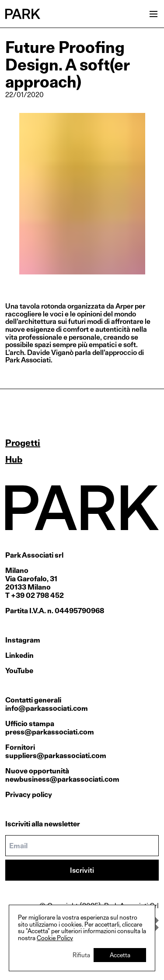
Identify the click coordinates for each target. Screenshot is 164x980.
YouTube (19, 671)
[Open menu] (154, 14)
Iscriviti (82, 870)
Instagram (23, 640)
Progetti (23, 443)
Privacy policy (29, 795)
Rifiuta (81, 955)
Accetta (120, 955)
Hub (14, 460)
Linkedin (19, 655)
